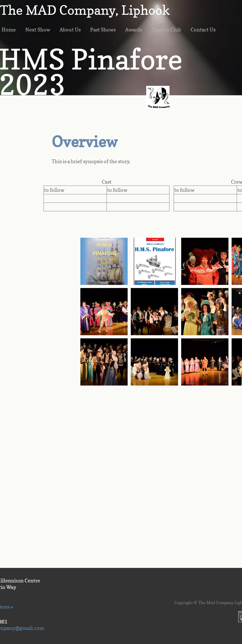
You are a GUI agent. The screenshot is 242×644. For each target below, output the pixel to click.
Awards (134, 30)
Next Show (38, 30)
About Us (70, 30)
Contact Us (203, 30)
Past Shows (103, 30)
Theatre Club (166, 30)
